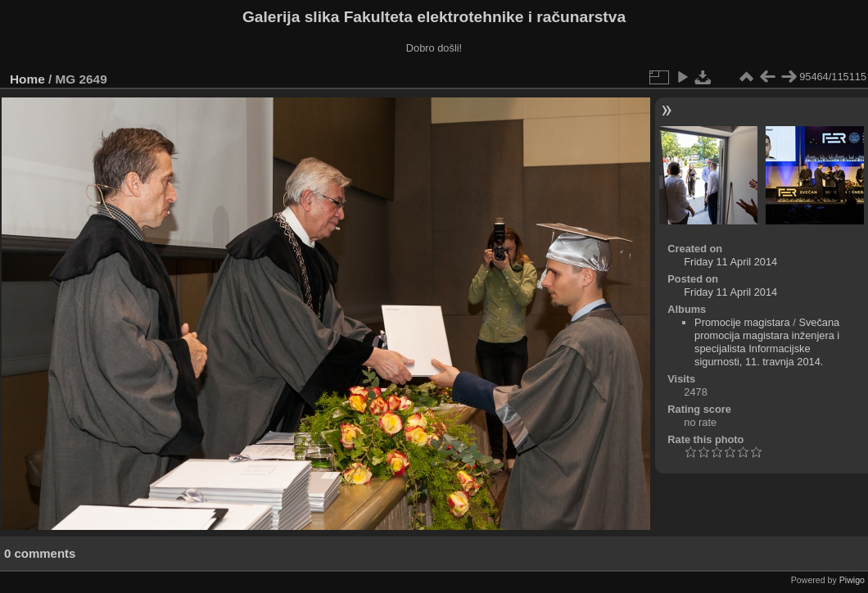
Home (27, 79)
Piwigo (852, 580)
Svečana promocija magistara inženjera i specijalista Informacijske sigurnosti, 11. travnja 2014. (767, 342)
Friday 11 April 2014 (730, 262)
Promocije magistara (742, 322)
